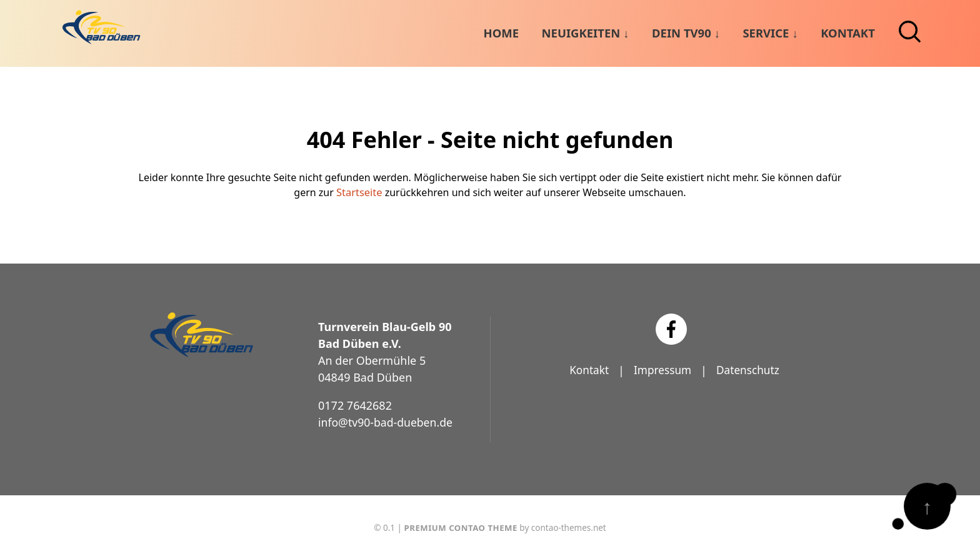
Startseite (359, 192)
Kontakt (586, 370)
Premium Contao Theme (461, 527)
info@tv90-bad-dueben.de (387, 422)
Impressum (662, 370)
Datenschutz (750, 370)
